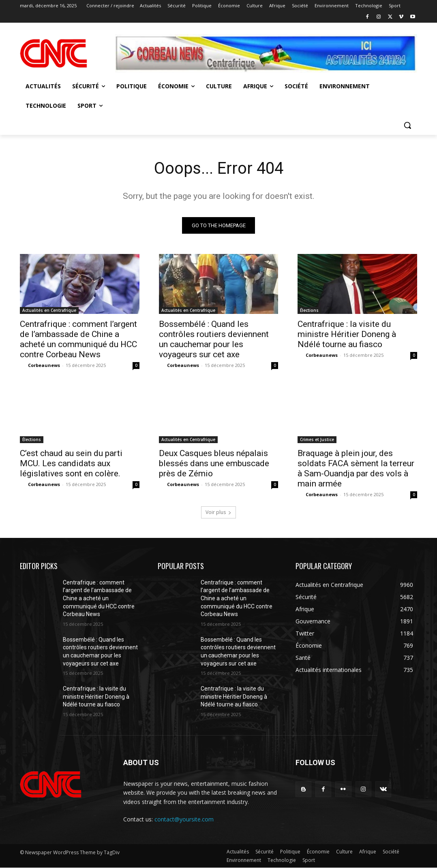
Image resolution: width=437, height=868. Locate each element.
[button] (407, 125)
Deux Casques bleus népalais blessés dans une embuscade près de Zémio (214, 463)
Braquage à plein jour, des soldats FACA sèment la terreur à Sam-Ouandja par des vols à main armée (356, 468)
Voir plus (218, 512)
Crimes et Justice (317, 439)
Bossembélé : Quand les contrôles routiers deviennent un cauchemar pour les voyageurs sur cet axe (214, 339)
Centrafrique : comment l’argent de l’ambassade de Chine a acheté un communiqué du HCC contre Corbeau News (78, 339)
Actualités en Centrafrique (49, 310)
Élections (309, 310)
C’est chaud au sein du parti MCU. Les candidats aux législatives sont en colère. (71, 463)
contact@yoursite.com (184, 819)
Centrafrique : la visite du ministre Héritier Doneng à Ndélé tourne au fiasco (347, 334)
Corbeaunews (44, 365)
